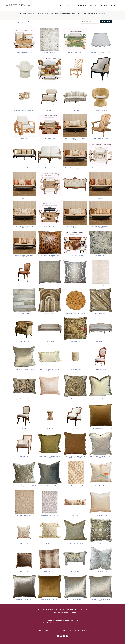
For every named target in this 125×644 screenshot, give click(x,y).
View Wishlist (106, 22)
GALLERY (77, 630)
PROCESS (47, 630)
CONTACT (114, 5)
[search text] (90, 22)
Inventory (16, 22)
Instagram (49, 13)
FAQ (122, 5)
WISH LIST (56, 630)
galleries (32, 13)
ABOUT (60, 5)
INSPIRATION (70, 5)
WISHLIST (104, 5)
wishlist (73, 15)
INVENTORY (94, 5)
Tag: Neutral (24, 22)
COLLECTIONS (82, 5)
